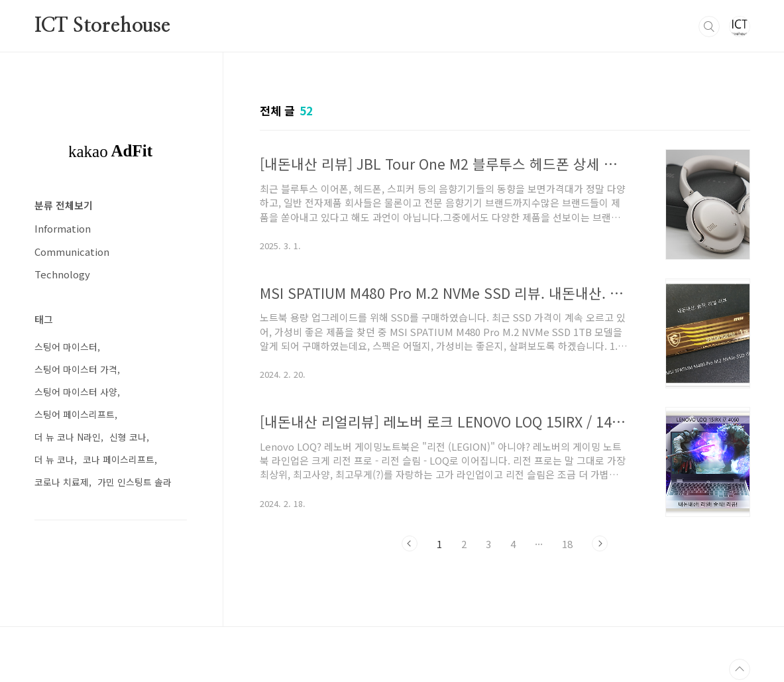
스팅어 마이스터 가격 (76, 369)
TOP (740, 669)
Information (63, 228)
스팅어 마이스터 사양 (76, 392)
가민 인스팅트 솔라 (135, 482)
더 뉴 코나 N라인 (68, 437)
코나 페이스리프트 (119, 459)
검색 (709, 27)
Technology (62, 274)
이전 (410, 543)
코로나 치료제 (62, 482)
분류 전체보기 (64, 205)
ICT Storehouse (102, 26)
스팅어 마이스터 (66, 347)
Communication (72, 252)
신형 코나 (128, 437)
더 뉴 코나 (54, 459)
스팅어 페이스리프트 (75, 414)
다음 (600, 543)
